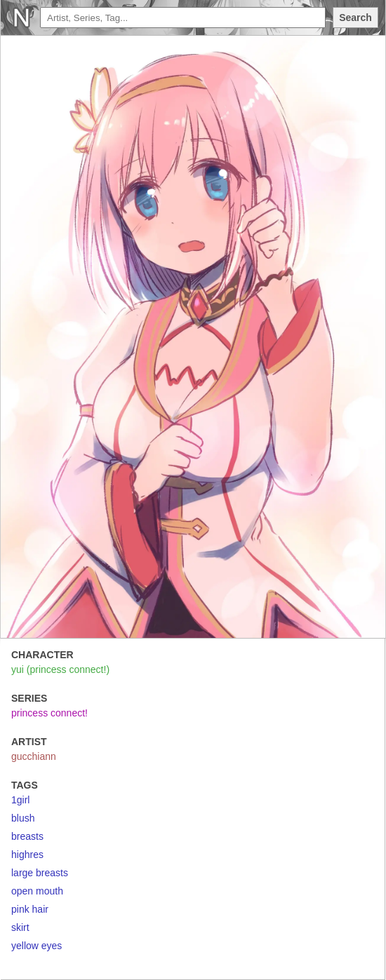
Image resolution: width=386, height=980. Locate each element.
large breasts (40, 873)
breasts (27, 836)
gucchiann (34, 756)
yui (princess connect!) (60, 669)
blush (23, 818)
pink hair (30, 909)
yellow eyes (36, 946)
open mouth (37, 891)
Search (355, 18)
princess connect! (49, 713)
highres (27, 855)
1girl (20, 800)
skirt (20, 927)
